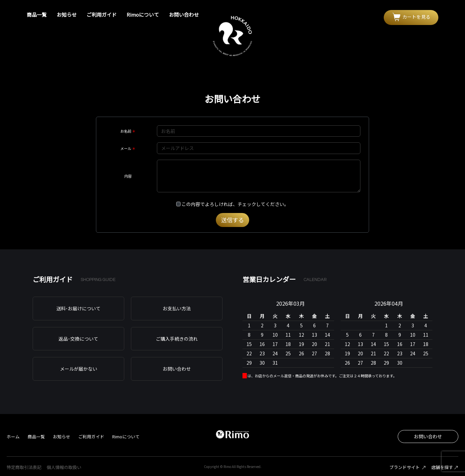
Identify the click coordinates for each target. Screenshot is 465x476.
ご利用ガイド (102, 14)
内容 (128, 176)
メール (126, 148)
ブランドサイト (408, 467)
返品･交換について (78, 339)
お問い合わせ (184, 14)
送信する (232, 220)
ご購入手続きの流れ (177, 339)
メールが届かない (79, 369)
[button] (411, 17)
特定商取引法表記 (24, 467)
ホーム (13, 436)
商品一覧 (37, 14)
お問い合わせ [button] (428, 436)
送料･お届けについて (78, 308)
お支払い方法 (177, 308)
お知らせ (67, 14)
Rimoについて (143, 14)
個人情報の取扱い (64, 467)
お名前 (126, 131)
